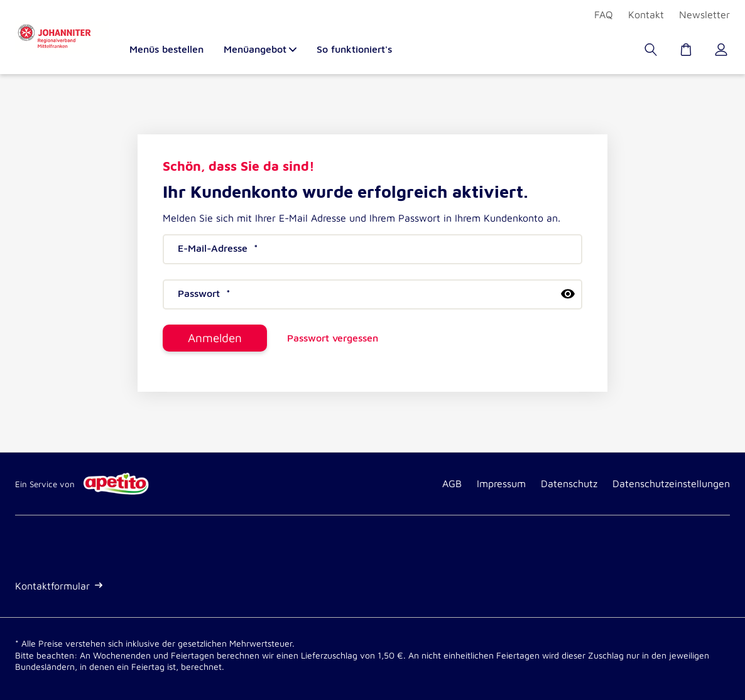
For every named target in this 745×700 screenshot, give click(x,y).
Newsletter (704, 14)
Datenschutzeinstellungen (671, 483)
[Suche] (652, 53)
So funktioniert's (354, 49)
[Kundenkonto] (722, 53)
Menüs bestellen (166, 49)
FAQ (604, 14)
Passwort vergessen (333, 338)
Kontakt (646, 14)
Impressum (501, 483)
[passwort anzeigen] (568, 294)
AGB (452, 483)
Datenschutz (569, 483)
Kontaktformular (59, 586)
